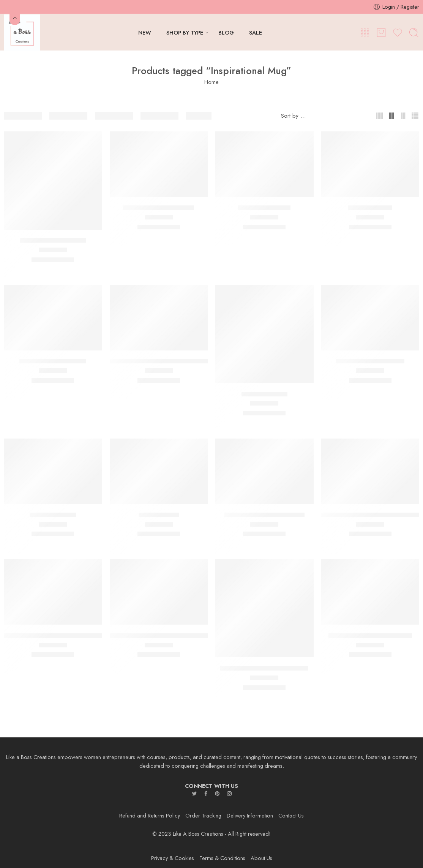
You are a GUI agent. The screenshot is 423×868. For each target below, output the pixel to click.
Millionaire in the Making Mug (264, 515)
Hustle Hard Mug (264, 394)
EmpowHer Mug (370, 208)
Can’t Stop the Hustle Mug (159, 208)
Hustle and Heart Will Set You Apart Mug (165, 361)
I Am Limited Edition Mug (370, 361)
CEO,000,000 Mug (264, 208)
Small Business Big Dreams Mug (264, 668)
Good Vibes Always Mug (53, 361)
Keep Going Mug (53, 515)
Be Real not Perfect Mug (53, 241)
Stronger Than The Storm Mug (370, 636)
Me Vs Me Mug (159, 515)
